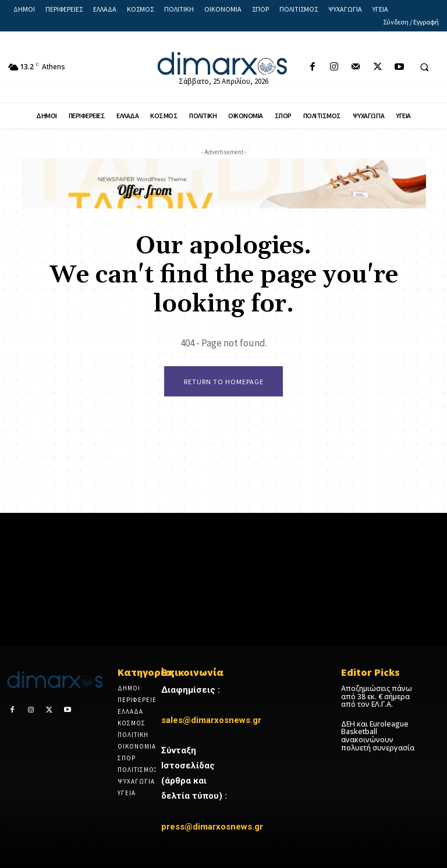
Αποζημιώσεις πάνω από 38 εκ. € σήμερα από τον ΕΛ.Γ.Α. (376, 696)
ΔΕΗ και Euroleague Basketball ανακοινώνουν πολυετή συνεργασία (377, 735)
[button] (424, 68)
